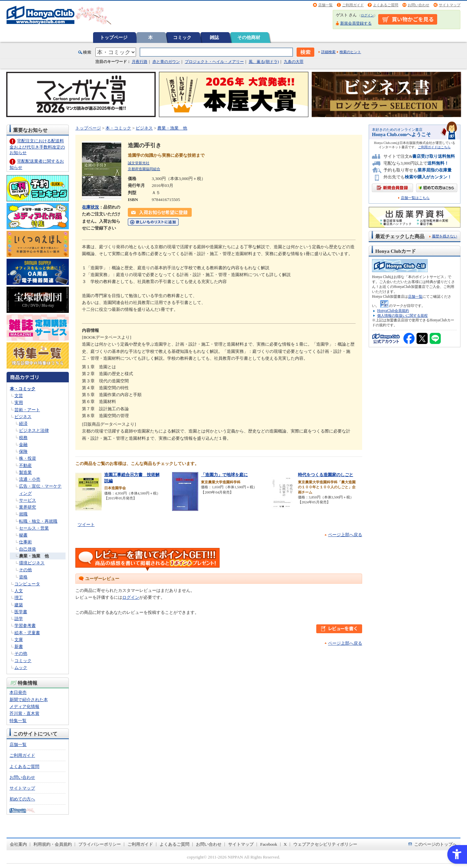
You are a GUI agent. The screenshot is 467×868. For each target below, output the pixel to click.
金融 (23, 444)
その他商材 (249, 37)
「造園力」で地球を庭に (224, 475)
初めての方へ (22, 799)
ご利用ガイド (353, 5)
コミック (182, 37)
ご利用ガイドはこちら (434, 147)
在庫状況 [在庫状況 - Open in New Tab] (90, 207)
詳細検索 (328, 52)
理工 (19, 598)
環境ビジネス (32, 563)
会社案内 (18, 844)
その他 (25, 570)
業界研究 (28, 507)
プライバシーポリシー (100, 844)
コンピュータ (27, 584)
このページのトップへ (436, 844)
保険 (23, 451)
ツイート (86, 525)
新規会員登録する (356, 23)
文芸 (19, 396)
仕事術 (25, 542)
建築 (19, 605)
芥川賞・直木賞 (24, 713)
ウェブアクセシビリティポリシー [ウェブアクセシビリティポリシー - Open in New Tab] (325, 844)
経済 (23, 424)
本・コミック (23, 389)
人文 (19, 591)
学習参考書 (25, 626)
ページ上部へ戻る (345, 535)
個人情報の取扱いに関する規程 (402, 315)
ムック (21, 667)
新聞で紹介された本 (29, 700)
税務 (23, 438)
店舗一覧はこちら (415, 198)
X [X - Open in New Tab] (285, 844)
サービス (28, 500)
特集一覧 (18, 721)
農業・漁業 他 (34, 556)
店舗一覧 (325, 5)
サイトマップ (450, 5)
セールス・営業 (34, 528)
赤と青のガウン (166, 62)
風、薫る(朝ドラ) (264, 62)
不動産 (25, 465)
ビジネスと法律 (34, 430)
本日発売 (18, 692)
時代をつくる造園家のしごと (326, 475)
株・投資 (28, 458)
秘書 (23, 535)
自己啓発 (28, 549)
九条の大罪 (294, 62)
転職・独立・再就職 (38, 521)
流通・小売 (30, 479)
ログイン (367, 15)
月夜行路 (140, 62)
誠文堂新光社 (139, 163)
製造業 (25, 472)
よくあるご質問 (386, 5)
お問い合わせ (418, 5)
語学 (19, 619)
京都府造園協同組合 (144, 169)
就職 (23, 514)
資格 (23, 577)
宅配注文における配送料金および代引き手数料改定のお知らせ (37, 147)
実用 (19, 403)
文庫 (19, 640)
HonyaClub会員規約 (393, 311)
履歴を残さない (445, 236)
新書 (19, 646)
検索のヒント (350, 52)
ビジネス (23, 417)
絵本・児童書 (27, 633)
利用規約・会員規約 (53, 844)
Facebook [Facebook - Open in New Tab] (269, 844)
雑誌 (214, 37)
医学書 (21, 612)
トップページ (114, 37)
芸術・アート (27, 410)
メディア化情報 (24, 707)
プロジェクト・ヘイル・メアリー (214, 62)
